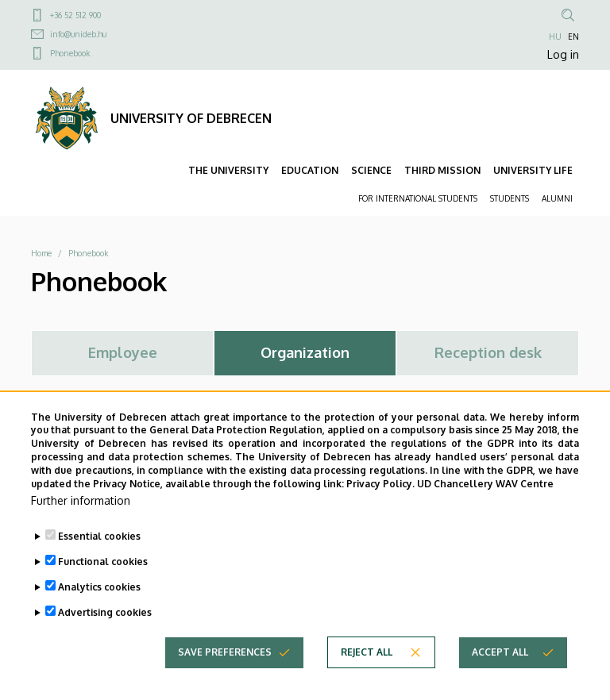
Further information (81, 523)
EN (573, 37)
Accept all (500, 675)
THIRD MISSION (442, 170)
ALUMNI (557, 198)
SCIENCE (371, 170)
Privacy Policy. (380, 506)
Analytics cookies (99, 610)
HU (555, 37)
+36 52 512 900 (75, 15)
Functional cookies (103, 585)
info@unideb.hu (78, 34)
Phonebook (70, 53)
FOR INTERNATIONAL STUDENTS (418, 198)
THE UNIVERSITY (228, 170)
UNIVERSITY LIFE (533, 170)
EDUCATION (310, 170)
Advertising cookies (105, 635)
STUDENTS (510, 198)
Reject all (367, 675)
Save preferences (225, 675)
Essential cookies (99, 559)
